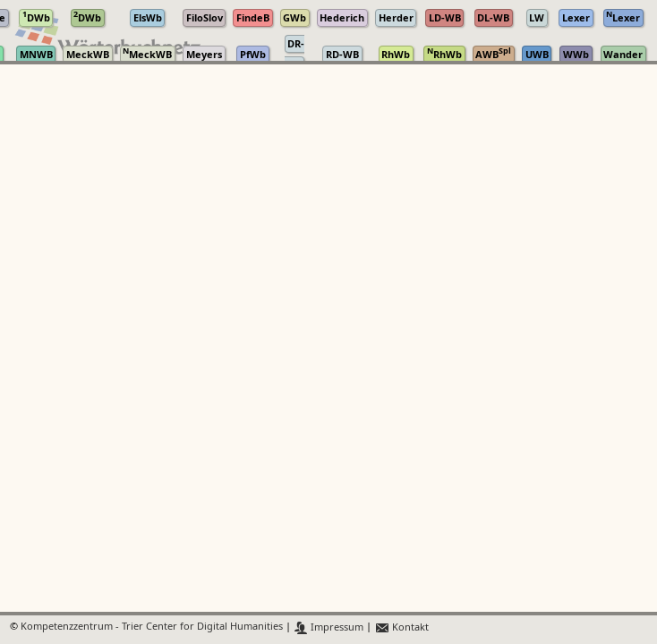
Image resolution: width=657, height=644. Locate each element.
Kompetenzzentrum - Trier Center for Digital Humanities (152, 627)
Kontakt (401, 627)
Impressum (329, 627)
